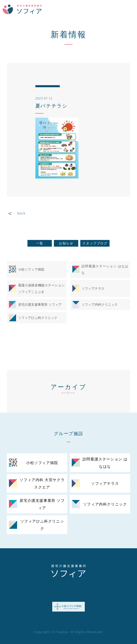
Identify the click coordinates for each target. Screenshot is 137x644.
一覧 (40, 243)
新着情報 (68, 34)
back (21, 213)
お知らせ (66, 243)
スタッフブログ (95, 243)
